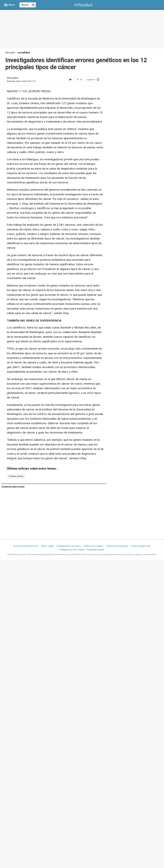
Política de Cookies (93, 546)
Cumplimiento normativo (68, 546)
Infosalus (13, 78)
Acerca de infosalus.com (26, 546)
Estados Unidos (16, 476)
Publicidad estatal (95, 550)
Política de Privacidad (117, 546)
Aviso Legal (47, 546)
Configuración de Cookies (72, 550)
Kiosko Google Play (140, 546)
